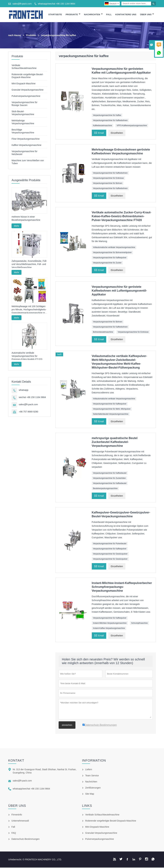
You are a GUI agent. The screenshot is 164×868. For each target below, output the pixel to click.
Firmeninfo (17, 815)
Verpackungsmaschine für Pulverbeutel (110, 544)
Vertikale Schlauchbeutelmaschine (102, 815)
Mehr (16, 226)
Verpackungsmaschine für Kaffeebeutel (110, 474)
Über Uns (147, 15)
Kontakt (16, 761)
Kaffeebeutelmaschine (103, 126)
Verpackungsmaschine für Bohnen (108, 184)
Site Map (90, 794)
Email (99, 133)
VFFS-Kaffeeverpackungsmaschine (132, 126)
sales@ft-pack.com (22, 4)
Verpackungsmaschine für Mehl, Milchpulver (112, 409)
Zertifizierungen (93, 788)
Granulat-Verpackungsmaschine (27, 90)
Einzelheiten (117, 133)
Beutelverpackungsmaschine (105, 489)
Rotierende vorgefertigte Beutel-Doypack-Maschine (111, 821)
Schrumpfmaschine (139, 624)
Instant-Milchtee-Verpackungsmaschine (110, 624)
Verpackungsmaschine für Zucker (107, 263)
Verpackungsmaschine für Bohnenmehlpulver (112, 253)
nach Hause (14, 36)
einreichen (67, 725)
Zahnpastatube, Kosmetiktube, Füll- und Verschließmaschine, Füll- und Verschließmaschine (29, 265)
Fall (109, 15)
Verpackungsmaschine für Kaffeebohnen (110, 121)
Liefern (89, 770)
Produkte (73, 15)
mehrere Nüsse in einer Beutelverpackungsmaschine (26, 219)
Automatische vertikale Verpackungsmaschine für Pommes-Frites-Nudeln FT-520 (27, 356)
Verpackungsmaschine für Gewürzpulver (110, 554)
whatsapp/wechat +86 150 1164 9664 (57, 4)
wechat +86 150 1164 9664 (32, 398)
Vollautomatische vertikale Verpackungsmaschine (114, 248)
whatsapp (24, 390)
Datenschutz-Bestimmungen (25, 839)
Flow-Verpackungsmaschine (26, 139)
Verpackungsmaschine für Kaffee (107, 116)
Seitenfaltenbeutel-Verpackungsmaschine (111, 415)
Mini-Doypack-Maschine (23, 84)
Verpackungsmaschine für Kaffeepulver (110, 258)
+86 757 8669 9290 (28, 412)
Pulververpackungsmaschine (26, 96)
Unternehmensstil (20, 821)
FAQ (14, 833)
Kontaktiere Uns (126, 15)
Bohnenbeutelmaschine (103, 332)
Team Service (92, 776)
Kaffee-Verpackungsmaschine (26, 146)
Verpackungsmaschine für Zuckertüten (109, 479)
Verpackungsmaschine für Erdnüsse (108, 179)
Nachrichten (93, 15)
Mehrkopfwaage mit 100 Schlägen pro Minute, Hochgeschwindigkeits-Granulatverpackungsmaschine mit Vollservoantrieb (29, 310)
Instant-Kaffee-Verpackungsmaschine (109, 629)
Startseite (55, 15)
